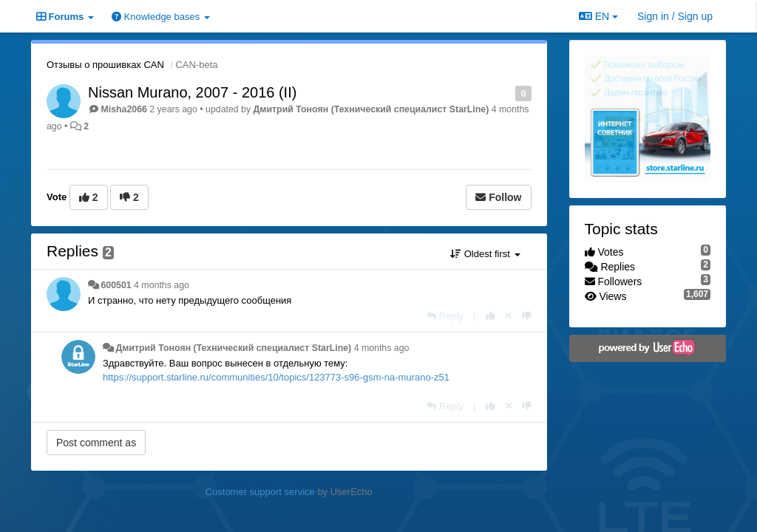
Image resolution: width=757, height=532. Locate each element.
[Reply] (445, 316)
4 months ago (162, 285)
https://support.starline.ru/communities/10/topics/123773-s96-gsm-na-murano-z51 (276, 377)
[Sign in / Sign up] (675, 16)
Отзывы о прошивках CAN (105, 65)
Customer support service (260, 492)
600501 (116, 285)
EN (598, 16)
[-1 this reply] (527, 316)
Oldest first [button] (485, 254)
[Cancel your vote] (509, 316)
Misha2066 (123, 109)
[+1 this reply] (490, 316)
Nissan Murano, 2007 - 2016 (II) (192, 92)
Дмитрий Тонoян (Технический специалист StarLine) (371, 109)
